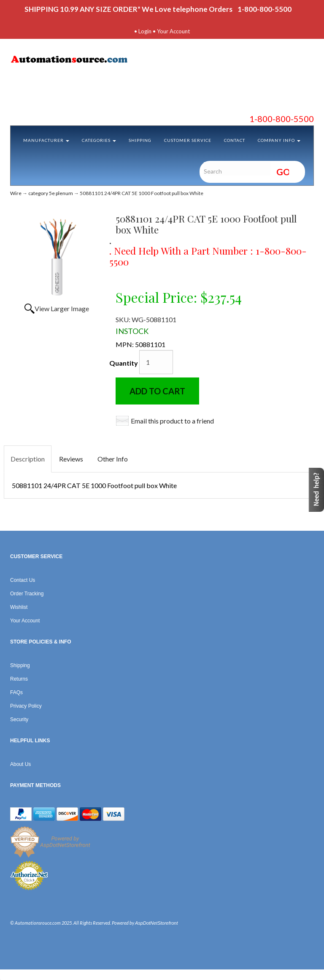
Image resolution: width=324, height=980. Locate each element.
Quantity (124, 363)
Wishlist (19, 607)
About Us (20, 764)
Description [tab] (28, 459)
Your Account (173, 31)
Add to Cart (157, 391)
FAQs (16, 692)
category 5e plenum (51, 193)
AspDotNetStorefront (157, 923)
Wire (16, 193)
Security (19, 719)
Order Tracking (27, 594)
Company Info (279, 140)
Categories (99, 140)
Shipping (140, 140)
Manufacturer (46, 140)
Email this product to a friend (172, 421)
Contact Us (23, 580)
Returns (19, 679)
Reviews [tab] (71, 459)
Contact (235, 140)
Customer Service (188, 140)
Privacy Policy (26, 706)
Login (145, 31)
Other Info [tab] (113, 459)
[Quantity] (156, 362)
